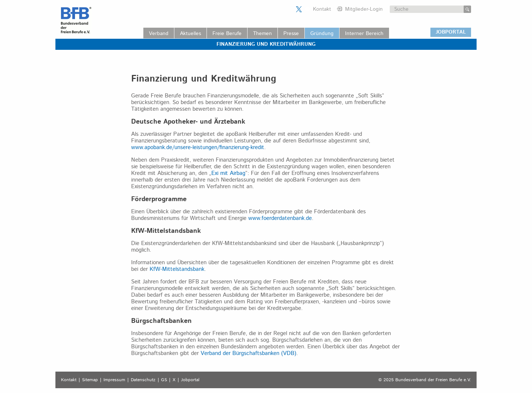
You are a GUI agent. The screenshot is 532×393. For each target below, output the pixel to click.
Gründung (322, 34)
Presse (291, 34)
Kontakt (322, 9)
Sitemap (90, 380)
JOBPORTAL (451, 32)
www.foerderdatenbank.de (280, 218)
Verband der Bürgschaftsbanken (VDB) (248, 353)
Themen (262, 34)
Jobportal (190, 380)
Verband (159, 34)
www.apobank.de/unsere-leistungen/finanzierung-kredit (198, 147)
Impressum (114, 380)
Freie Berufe (227, 34)
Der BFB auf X (299, 9)
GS (164, 380)
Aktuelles (190, 34)
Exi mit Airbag (228, 173)
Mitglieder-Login (364, 9)
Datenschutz (143, 380)
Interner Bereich (364, 34)
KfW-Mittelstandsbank (177, 269)
